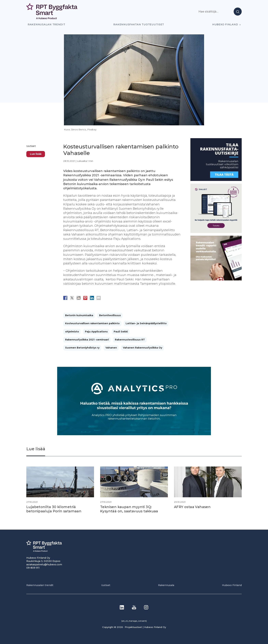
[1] (216, 180)
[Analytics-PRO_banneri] (134, 434)
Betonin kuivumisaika (79, 315)
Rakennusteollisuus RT (130, 340)
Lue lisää (36, 154)
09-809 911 (33, 568)
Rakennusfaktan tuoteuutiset (139, 24)
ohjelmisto (72, 332)
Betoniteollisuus (110, 315)
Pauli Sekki (121, 332)
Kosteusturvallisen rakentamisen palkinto (92, 323)
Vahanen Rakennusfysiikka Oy (143, 348)
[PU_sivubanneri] (216, 280)
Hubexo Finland (225, 24)
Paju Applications (96, 332)
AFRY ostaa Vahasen (193, 507)
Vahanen (111, 348)
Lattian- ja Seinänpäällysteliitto (146, 323)
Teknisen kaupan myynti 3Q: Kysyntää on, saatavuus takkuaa (130, 509)
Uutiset (31, 146)
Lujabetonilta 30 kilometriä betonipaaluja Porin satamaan (54, 509)
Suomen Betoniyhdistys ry (82, 348)
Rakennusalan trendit (46, 24)
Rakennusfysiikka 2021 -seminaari (87, 340)
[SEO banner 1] (216, 232)
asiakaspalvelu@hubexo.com (44, 564)
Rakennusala (166, 585)
